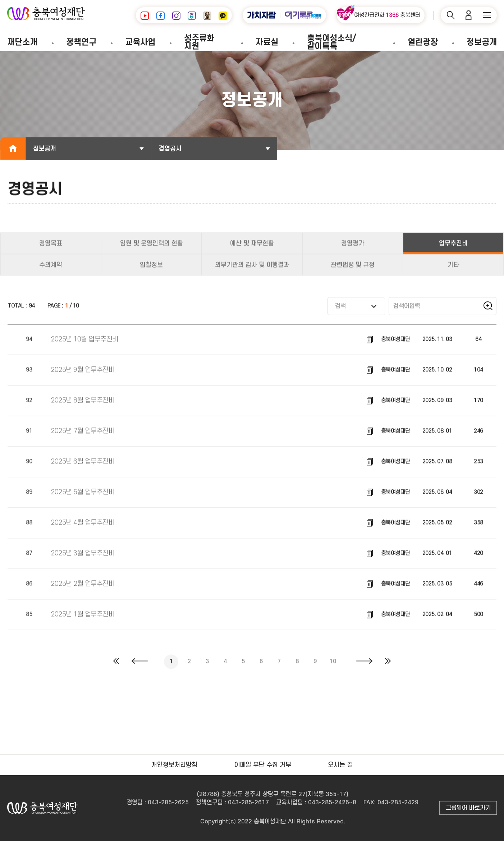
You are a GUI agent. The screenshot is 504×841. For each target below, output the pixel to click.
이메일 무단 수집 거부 (263, 765)
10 (333, 667)
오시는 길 (340, 765)
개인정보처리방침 (174, 765)
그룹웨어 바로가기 (468, 808)
